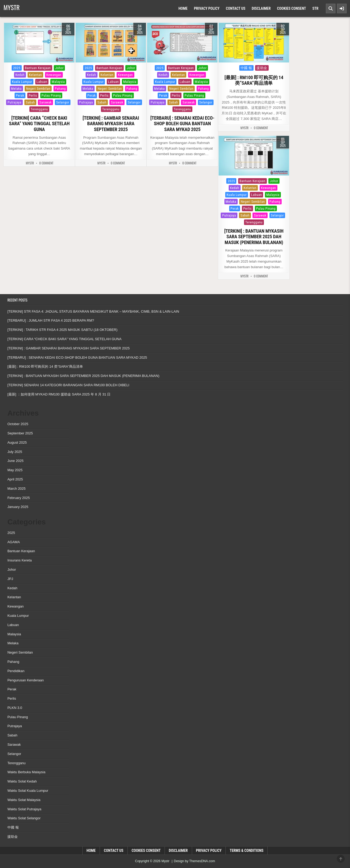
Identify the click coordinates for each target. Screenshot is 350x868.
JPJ (10, 579)
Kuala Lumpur (22, 82)
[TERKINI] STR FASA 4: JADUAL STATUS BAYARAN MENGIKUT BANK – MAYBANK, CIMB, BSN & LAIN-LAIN (93, 311)
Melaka (16, 89)
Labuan (42, 82)
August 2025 (17, 442)
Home (183, 8)
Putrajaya (14, 102)
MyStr (30, 163)
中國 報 (246, 68)
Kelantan (35, 75)
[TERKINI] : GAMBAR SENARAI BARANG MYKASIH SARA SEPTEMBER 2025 (111, 124)
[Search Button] (331, 8)
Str (315, 8)
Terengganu (39, 109)
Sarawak (45, 102)
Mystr (12, 7)
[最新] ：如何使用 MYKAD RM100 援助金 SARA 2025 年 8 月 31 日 (59, 394)
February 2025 (19, 498)
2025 (17, 68)
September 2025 (20, 433)
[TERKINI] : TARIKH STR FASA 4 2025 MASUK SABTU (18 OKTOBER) (62, 330)
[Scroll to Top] (341, 859)
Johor (59, 68)
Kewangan (54, 75)
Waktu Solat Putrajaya (24, 809)
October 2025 (18, 424)
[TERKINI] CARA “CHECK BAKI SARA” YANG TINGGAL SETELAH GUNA (39, 124)
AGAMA (14, 542)
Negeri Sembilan (38, 89)
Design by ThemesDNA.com (194, 861)
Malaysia (58, 82)
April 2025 (15, 479)
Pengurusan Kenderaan (26, 680)
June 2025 (15, 461)
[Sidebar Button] (342, 8)
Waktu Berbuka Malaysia (26, 772)
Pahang (60, 89)
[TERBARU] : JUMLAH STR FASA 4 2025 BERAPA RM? (51, 320)
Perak (20, 95)
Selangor (63, 102)
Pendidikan (16, 671)
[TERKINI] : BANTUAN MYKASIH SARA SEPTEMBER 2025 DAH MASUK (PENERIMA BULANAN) (254, 237)
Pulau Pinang (51, 95)
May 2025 (15, 470)
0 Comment (46, 163)
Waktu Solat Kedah (22, 781)
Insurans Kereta (20, 560)
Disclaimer (261, 8)
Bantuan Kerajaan (38, 68)
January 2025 (18, 507)
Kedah (20, 75)
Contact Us (236, 8)
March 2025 (17, 489)
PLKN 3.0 (15, 708)
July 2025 (15, 452)
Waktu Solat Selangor (24, 818)
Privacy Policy (207, 8)
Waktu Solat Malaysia (24, 800)
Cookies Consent (291, 8)
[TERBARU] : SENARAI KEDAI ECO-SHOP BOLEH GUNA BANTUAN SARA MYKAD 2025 (182, 124)
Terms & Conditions (247, 851)
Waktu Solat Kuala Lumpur (28, 791)
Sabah (30, 102)
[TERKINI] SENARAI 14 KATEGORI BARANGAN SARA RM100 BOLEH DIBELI (68, 385)
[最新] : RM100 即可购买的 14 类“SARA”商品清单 (254, 80)
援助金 (262, 68)
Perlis (33, 95)
